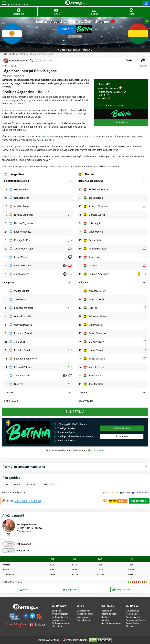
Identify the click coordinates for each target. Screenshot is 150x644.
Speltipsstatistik (121, 590)
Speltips (13, 54)
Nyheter (105, 620)
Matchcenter (75, 37)
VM (91, 50)
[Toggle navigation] (4, 3)
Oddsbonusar (83, 611)
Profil (24, 590)
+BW (147, 21)
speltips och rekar (95, 450)
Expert (17, 484)
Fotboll (85, 50)
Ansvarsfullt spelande (75, 640)
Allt (7, 484)
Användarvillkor (133, 617)
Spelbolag (57, 611)
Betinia (43, 137)
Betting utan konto (61, 623)
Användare (31, 484)
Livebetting (57, 626)
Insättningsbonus (85, 614)
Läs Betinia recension (112, 105)
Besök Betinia (122, 428)
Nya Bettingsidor (60, 614)
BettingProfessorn (12, 582)
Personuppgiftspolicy (136, 620)
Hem (5, 54)
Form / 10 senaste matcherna (24, 467)
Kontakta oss (132, 614)
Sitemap (130, 626)
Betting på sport (109, 614)
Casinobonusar (84, 620)
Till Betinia (121, 122)
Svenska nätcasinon (111, 623)
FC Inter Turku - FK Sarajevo (27, 501)
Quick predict (48, 484)
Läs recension (122, 436)
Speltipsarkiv (70, 590)
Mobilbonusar (83, 617)
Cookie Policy (132, 623)
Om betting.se (133, 611)
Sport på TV (107, 611)
